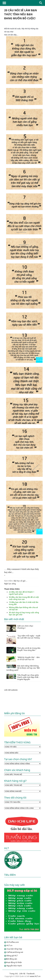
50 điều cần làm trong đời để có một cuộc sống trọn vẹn (24, 598)
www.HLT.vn (35, 976)
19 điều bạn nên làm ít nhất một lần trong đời (24, 603)
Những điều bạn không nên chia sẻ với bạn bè (23, 608)
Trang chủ (14, 973)
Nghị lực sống (10, 584)
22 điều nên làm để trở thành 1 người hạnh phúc (22, 593)
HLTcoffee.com (22, 3)
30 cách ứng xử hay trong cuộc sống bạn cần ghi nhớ (24, 613)
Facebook (31, 973)
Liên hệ (22, 973)
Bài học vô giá (19, 581)
